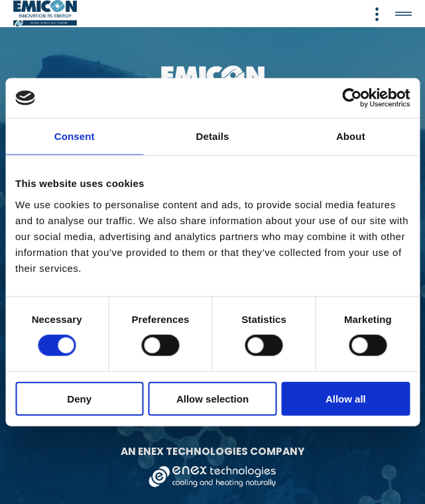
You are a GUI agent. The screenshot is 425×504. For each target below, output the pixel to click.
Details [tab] (213, 136)
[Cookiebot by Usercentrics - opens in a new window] (352, 98)
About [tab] (351, 136)
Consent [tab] (75, 136)
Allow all (346, 398)
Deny (79, 398)
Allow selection (212, 398)
